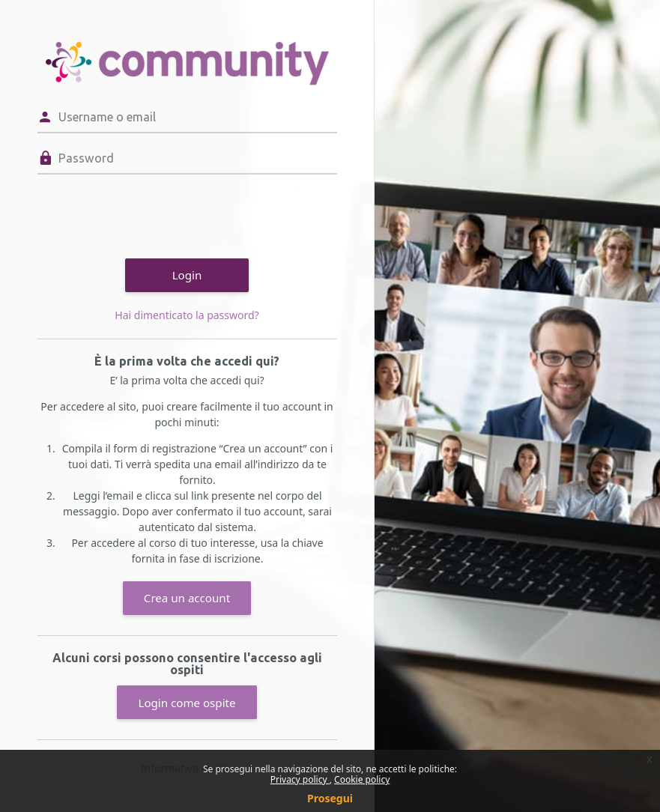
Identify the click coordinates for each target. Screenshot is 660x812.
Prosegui (330, 798)
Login (187, 275)
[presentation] (151, 214)
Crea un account (187, 598)
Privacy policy (300, 779)
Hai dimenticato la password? (187, 315)
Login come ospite (187, 703)
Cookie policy (362, 779)
